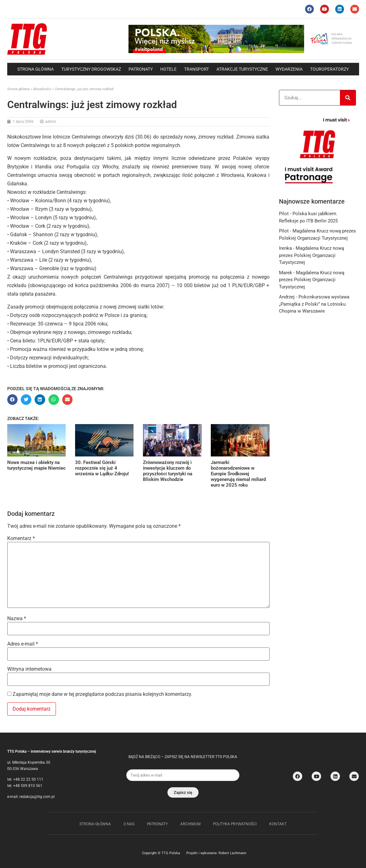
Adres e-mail (23, 644)
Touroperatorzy (329, 69)
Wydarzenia (289, 69)
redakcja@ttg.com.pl (37, 797)
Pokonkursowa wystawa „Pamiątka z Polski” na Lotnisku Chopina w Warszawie (314, 304)
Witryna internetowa (29, 669)
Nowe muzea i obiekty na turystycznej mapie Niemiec (36, 465)
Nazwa (17, 619)
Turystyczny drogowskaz (91, 69)
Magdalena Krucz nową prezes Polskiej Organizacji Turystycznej (311, 255)
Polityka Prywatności (235, 824)
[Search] (348, 98)
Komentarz (21, 538)
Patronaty (141, 69)
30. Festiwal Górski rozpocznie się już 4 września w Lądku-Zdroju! (102, 468)
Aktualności (42, 89)
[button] (13, 400)
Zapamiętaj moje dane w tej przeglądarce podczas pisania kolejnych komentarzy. (102, 694)
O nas (129, 824)
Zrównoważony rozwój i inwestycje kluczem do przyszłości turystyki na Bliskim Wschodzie (168, 471)
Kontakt (278, 824)
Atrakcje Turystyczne (242, 69)
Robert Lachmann (232, 853)
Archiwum (190, 824)
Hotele (168, 69)
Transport (197, 69)
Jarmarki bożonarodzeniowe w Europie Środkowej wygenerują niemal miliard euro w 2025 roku (238, 474)
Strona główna (36, 69)
